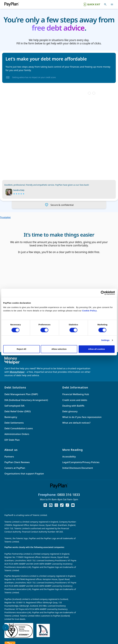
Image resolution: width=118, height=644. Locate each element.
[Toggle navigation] (112, 4)
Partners (9, 457)
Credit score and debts (75, 400)
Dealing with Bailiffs (73, 406)
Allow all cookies (97, 349)
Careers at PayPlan (15, 468)
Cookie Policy (89, 311)
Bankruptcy (11, 417)
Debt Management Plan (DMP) (21, 394)
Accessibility (69, 457)
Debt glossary (70, 411)
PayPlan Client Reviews (17, 462)
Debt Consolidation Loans (19, 428)
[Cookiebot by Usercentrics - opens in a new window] (103, 293)
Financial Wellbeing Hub (76, 394)
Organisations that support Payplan (24, 474)
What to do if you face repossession (82, 417)
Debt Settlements (14, 423)
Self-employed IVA (14, 406)
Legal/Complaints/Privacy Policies (81, 462)
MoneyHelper (17, 372)
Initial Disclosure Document (78, 468)
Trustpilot (5, 217)
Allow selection (59, 349)
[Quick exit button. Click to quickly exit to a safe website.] (92, 4)
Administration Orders (17, 434)
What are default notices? (76, 423)
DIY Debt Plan (12, 440)
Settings (105, 340)
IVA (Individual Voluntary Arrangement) (26, 400)
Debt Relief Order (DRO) (18, 411)
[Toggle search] (105, 4)
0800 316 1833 (69, 495)
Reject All (21, 349)
